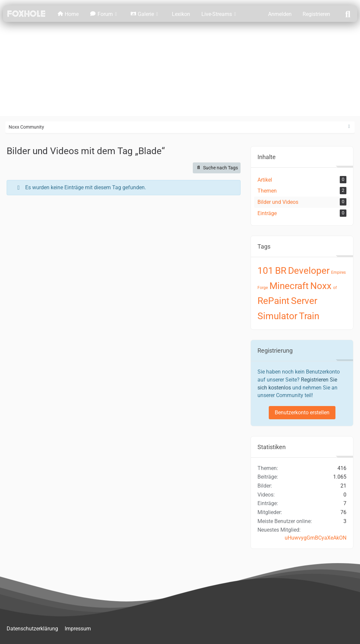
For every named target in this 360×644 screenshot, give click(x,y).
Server (304, 301)
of (335, 288)
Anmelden (280, 14)
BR (281, 271)
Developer (309, 271)
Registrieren (316, 14)
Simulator (277, 316)
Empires (338, 272)
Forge (263, 288)
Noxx (321, 286)
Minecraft (289, 286)
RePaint (273, 301)
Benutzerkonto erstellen (302, 412)
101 (265, 271)
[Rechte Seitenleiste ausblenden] (349, 127)
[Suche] (348, 14)
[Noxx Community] (26, 14)
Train (309, 316)
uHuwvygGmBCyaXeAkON (316, 538)
